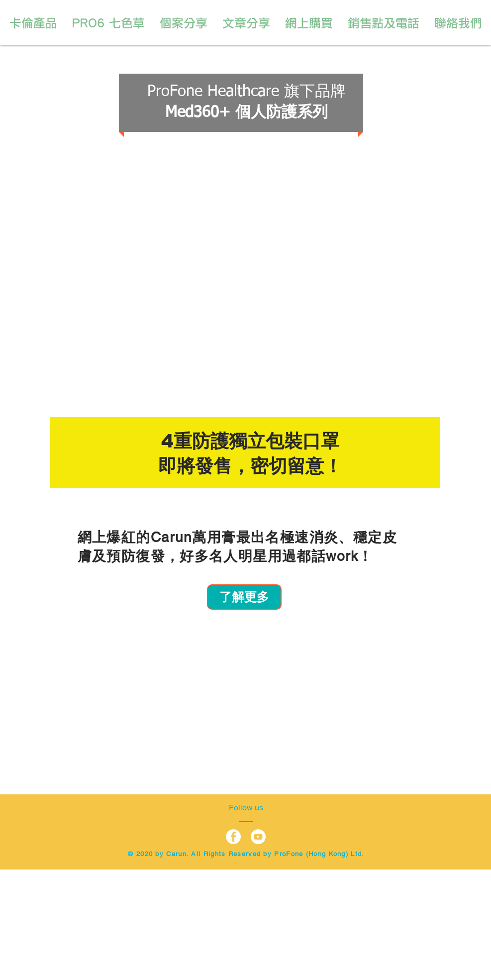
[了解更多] (244, 597)
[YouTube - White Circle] (258, 837)
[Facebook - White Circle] (233, 837)
